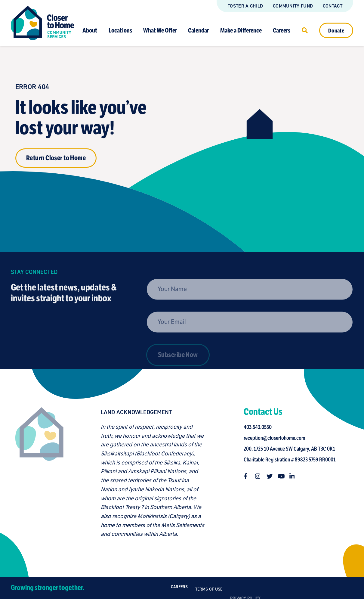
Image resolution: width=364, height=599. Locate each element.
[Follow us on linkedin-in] (295, 476)
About (90, 30)
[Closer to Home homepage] (37, 473)
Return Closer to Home (56, 158)
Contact (333, 6)
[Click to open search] (305, 30)
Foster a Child (245, 6)
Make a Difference (241, 30)
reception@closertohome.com (276, 438)
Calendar (198, 30)
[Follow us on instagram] (260, 476)
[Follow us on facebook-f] (249, 476)
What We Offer (160, 30)
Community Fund (293, 6)
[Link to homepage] (42, 23)
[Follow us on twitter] (272, 476)
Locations (120, 30)
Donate (336, 30)
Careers (282, 30)
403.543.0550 (260, 427)
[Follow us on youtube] (283, 476)
